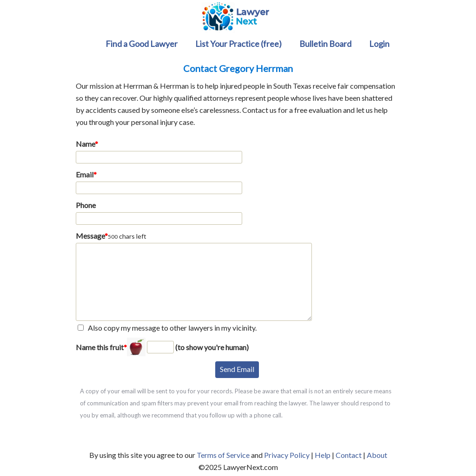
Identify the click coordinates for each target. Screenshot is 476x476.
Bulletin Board (325, 44)
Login (379, 44)
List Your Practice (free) (238, 44)
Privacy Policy (287, 455)
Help (323, 455)
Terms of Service (223, 455)
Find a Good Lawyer (142, 44)
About (377, 455)
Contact (349, 455)
